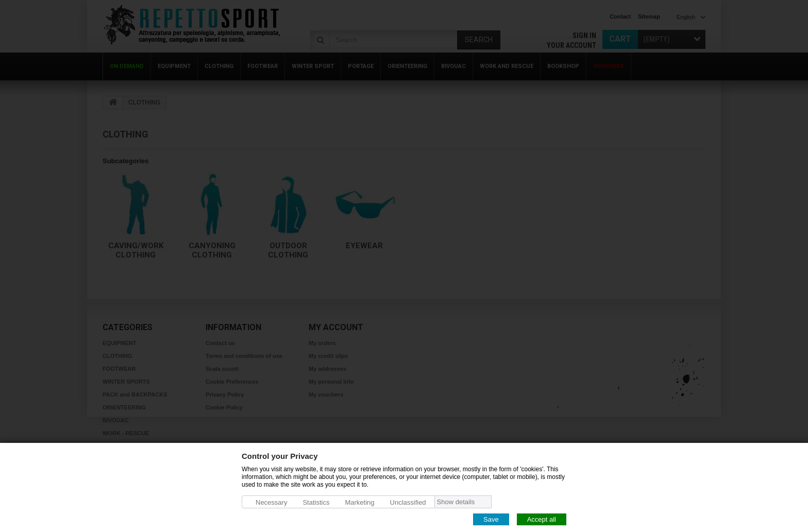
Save (491, 519)
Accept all (542, 519)
